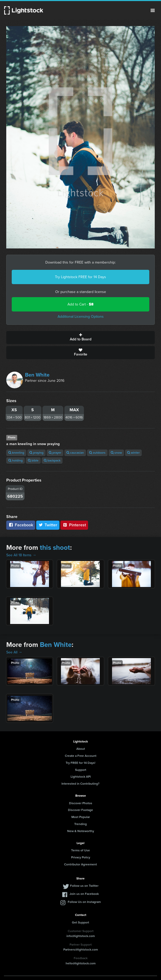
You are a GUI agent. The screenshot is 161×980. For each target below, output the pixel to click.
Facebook (21, 525)
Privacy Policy (81, 857)
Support (81, 770)
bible (33, 460)
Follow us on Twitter (84, 886)
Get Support (80, 922)
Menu (153, 10)
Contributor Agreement (80, 864)
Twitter (48, 525)
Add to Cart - (80, 304)
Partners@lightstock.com (81, 950)
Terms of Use (80, 850)
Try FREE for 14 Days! (80, 763)
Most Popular (81, 817)
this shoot (55, 547)
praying (36, 453)
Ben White (37, 375)
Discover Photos (81, 803)
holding (16, 460)
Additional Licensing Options (81, 317)
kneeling (16, 453)
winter (133, 453)
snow (116, 453)
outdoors (97, 453)
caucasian (75, 453)
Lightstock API (81, 777)
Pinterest (74, 525)
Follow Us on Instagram (84, 902)
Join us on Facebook (84, 894)
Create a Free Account (81, 756)
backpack (52, 460)
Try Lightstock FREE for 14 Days (80, 277)
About (81, 749)
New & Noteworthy (81, 831)
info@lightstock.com (81, 936)
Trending (80, 824)
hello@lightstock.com (81, 963)
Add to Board (80, 338)
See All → (14, 652)
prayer (55, 453)
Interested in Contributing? (80, 784)
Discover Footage (80, 810)
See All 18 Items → (21, 555)
